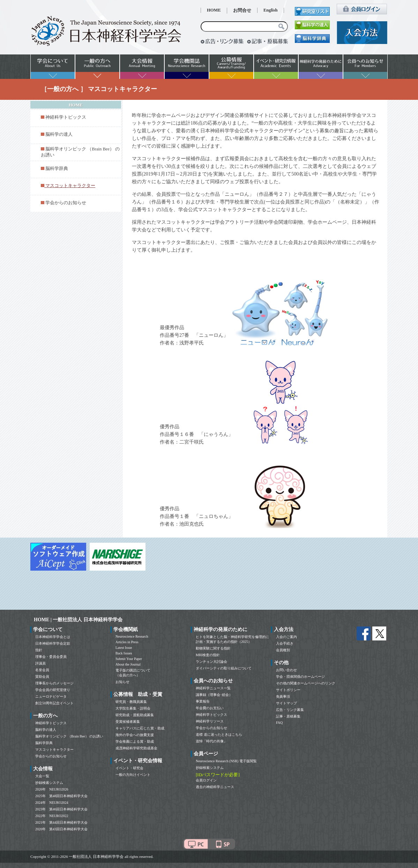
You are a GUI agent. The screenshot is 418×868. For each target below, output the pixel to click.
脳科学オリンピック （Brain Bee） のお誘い (69, 736)
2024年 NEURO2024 (52, 803)
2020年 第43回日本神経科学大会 (61, 829)
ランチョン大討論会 (211, 662)
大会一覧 (42, 776)
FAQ (279, 723)
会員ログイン (206, 780)
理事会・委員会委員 (51, 657)
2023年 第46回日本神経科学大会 (61, 809)
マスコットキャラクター (54, 750)
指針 (39, 650)
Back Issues (124, 653)
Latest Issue (124, 648)
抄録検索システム (49, 783)
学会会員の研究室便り (53, 690)
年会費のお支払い (210, 708)
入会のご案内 (286, 637)
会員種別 (283, 650)
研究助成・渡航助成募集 (135, 715)
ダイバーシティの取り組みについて (224, 668)
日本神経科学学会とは (53, 637)
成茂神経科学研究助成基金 (136, 748)
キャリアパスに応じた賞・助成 (140, 728)
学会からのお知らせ (66, 203)
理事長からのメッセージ (54, 683)
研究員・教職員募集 (131, 702)
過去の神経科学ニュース (215, 787)
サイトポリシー (288, 690)
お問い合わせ (286, 670)
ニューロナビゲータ (51, 696)
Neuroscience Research (132, 636)
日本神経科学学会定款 (53, 643)
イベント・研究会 (129, 768)
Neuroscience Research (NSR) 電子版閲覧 (226, 761)
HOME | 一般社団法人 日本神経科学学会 (78, 620)
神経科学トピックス (66, 117)
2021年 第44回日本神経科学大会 (61, 822)
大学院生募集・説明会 (133, 708)
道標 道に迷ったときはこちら (219, 735)
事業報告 (203, 701)
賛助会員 (42, 677)
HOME (214, 10)
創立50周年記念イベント (54, 703)
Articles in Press (127, 642)
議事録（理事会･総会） (214, 695)
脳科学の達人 (59, 134)
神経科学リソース (210, 721)
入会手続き (285, 643)
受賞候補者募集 (128, 722)
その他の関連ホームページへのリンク (306, 683)
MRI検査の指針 (208, 655)
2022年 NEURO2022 (52, 816)
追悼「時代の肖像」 (211, 741)
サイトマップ (286, 703)
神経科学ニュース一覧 (213, 688)
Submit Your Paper (129, 659)
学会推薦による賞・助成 (135, 741)
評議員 (40, 663)
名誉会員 (42, 670)
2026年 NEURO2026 (52, 789)
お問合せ (242, 10)
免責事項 (283, 696)
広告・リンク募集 (290, 710)
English (271, 10)
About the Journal (128, 664)
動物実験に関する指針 (213, 648)
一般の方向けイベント (133, 775)
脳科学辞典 (57, 169)
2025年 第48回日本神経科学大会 (61, 796)
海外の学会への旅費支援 (135, 735)
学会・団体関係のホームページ (300, 677)
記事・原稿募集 (288, 716)
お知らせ (122, 682)
